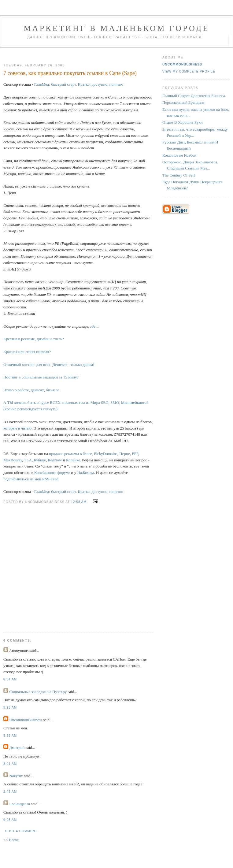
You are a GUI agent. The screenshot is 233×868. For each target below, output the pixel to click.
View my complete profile (189, 71)
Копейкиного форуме (52, 473)
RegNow (55, 460)
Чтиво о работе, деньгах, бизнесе (31, 390)
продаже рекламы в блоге (70, 454)
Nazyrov (16, 776)
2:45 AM (10, 792)
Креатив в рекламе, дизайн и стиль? (34, 339)
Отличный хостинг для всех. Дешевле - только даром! (49, 365)
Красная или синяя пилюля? (27, 352)
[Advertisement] (61, 564)
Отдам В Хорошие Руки (183, 122)
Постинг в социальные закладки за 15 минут (41, 377)
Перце (124, 454)
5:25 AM (10, 736)
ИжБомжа (85, 473)
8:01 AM (10, 764)
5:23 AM (10, 708)
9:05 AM (10, 820)
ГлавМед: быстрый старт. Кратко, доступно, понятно (79, 84)
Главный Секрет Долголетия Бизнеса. (194, 96)
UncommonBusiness (26, 720)
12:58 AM (79, 502)
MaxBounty (13, 460)
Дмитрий (17, 748)
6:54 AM (10, 679)
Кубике (40, 460)
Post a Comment (21, 831)
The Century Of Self (179, 175)
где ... (95, 326)
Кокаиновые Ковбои (179, 155)
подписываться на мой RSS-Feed (31, 479)
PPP (135, 454)
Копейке (73, 460)
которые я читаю (17, 428)
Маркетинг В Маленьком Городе (116, 28)
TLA (28, 460)
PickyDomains (106, 454)
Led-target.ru (20, 804)
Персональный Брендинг (183, 102)
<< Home (11, 840)
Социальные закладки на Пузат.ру (38, 692)
